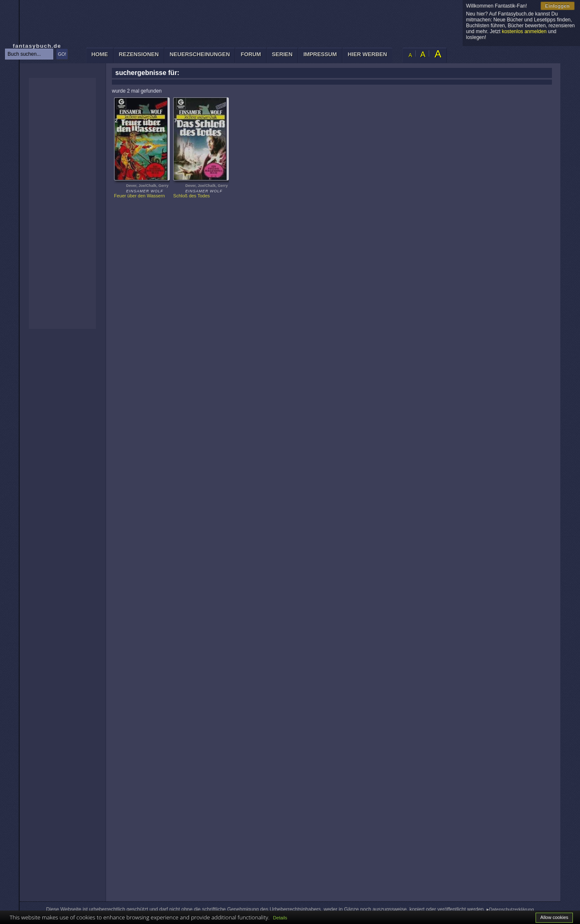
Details (280, 918)
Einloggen (558, 6)
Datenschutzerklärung (511, 909)
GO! (62, 54)
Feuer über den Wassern (139, 196)
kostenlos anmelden (524, 31)
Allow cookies (554, 917)
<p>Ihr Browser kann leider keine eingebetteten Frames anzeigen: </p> (62, 203)
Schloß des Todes (191, 196)
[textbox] (29, 54)
